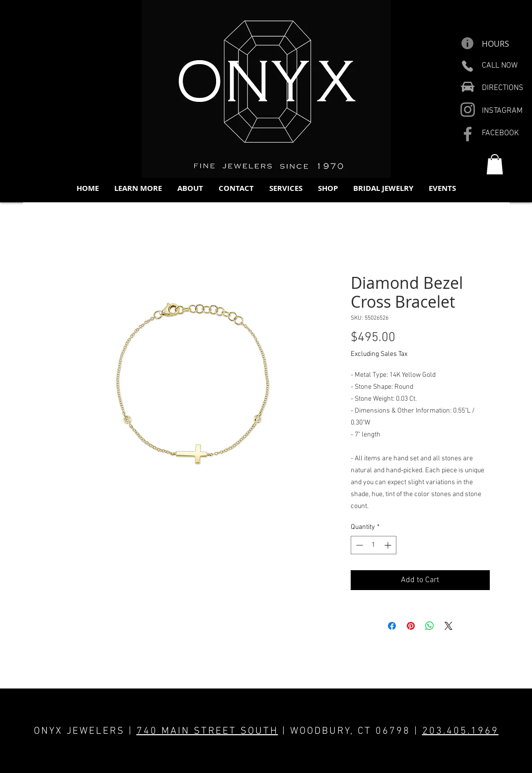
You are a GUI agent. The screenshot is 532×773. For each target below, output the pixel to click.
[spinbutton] (374, 545)
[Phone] (468, 66)
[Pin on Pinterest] (411, 626)
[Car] (468, 86)
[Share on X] (449, 626)
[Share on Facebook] (392, 626)
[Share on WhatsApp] (430, 626)
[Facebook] (468, 134)
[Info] (468, 43)
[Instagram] (468, 110)
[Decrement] (358, 545)
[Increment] (389, 545)
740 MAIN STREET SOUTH (207, 731)
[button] (138, 188)
